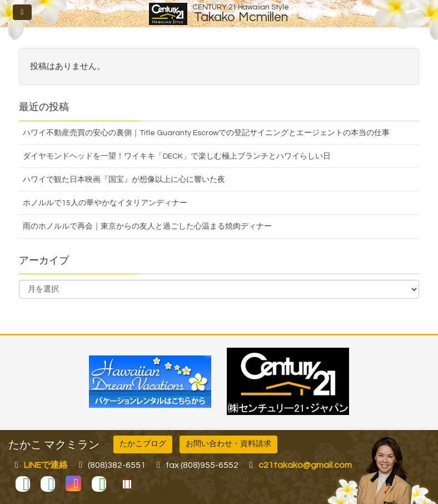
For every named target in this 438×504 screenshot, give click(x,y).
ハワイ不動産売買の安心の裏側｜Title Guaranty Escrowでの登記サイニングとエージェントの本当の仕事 (206, 133)
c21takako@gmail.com (305, 465)
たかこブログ (143, 444)
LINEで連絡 (46, 465)
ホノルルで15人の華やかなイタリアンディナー (105, 203)
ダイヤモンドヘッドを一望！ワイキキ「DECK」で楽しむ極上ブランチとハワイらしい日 (177, 156)
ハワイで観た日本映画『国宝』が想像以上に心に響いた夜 (124, 180)
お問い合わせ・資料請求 (228, 444)
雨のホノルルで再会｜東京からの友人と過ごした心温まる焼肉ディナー (147, 226)
